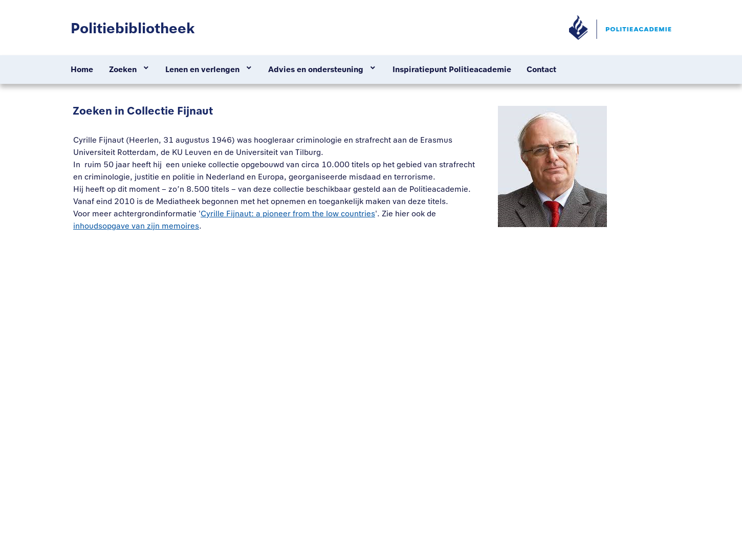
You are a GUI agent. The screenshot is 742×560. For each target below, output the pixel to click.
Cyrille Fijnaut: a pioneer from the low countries (288, 214)
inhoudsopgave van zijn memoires (136, 226)
